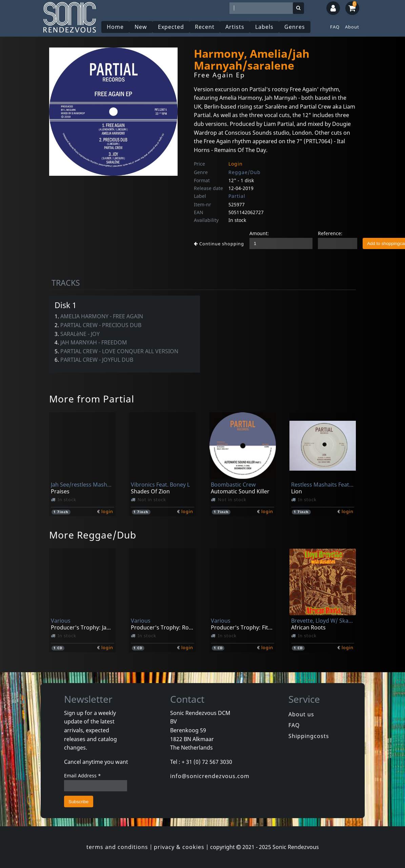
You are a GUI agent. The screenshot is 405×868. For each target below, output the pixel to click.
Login (236, 164)
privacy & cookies (179, 847)
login (107, 511)
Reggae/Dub (245, 172)
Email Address (83, 776)
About (352, 27)
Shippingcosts (309, 736)
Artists (235, 27)
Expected (171, 27)
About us (301, 714)
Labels (264, 27)
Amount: (259, 233)
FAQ (335, 27)
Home (115, 27)
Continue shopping (219, 244)
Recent (205, 27)
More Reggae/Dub (93, 535)
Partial (237, 196)
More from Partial (92, 399)
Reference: (330, 233)
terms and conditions (117, 847)
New (141, 27)
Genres (295, 27)
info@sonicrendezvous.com (210, 776)
